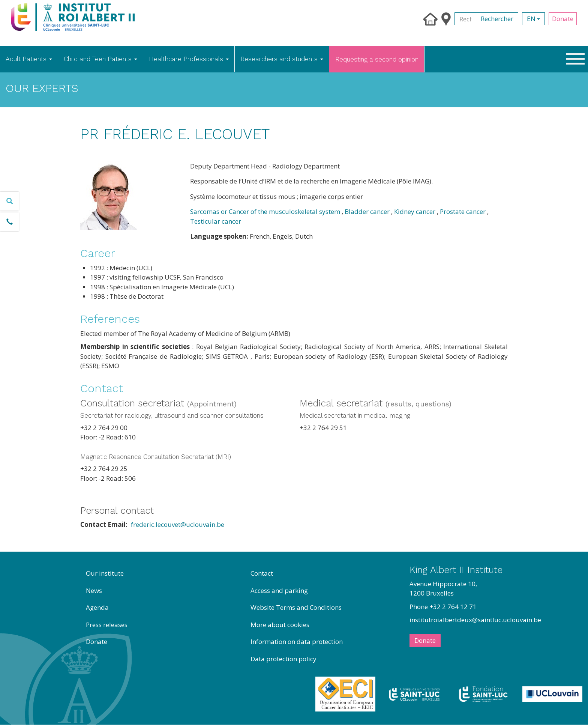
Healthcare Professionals (189, 59)
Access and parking (279, 590)
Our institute (105, 573)
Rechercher (497, 19)
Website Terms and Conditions (296, 607)
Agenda (97, 607)
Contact (262, 573)
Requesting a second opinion (377, 59)
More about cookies (280, 625)
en (533, 19)
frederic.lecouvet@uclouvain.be (178, 524)
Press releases (107, 625)
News (94, 590)
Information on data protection (297, 642)
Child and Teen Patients (100, 59)
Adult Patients (29, 59)
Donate (563, 19)
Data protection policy (283, 659)
